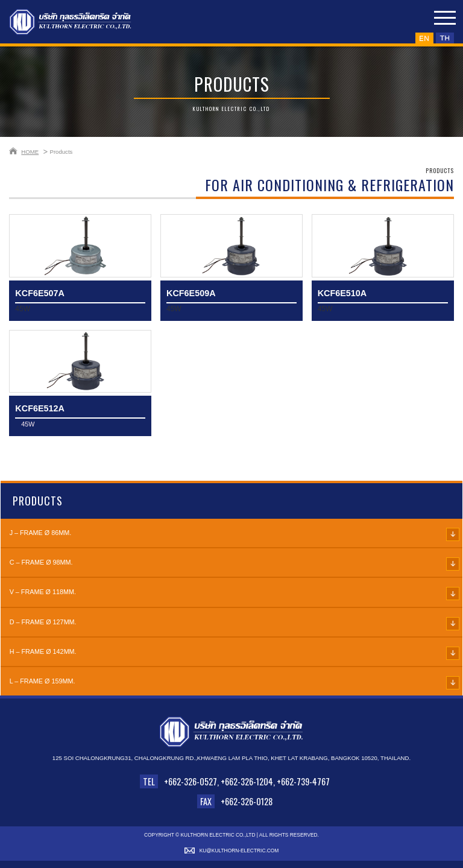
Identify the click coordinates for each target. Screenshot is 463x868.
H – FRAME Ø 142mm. (43, 651)
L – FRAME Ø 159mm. (43, 681)
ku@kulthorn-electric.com (239, 851)
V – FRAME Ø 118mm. (43, 592)
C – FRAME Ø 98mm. (41, 562)
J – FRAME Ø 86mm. (41, 533)
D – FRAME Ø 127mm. (43, 622)
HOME (30, 152)
